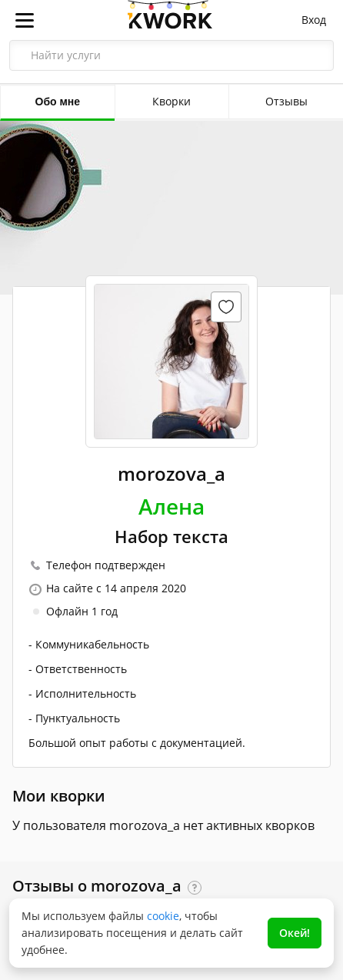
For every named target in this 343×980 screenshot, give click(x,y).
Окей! (295, 933)
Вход (314, 20)
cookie (163, 916)
